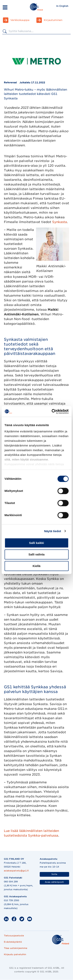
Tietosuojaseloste (14, 936)
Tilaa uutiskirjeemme (16, 948)
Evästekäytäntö (13, 942)
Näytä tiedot (53, 531)
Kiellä (36, 566)
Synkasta (60, 222)
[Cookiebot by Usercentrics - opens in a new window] (52, 411)
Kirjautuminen (53, 20)
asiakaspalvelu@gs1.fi (16, 871)
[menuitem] (62, 6)
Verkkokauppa (20, 20)
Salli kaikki (36, 543)
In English (62, 6)
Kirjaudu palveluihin (15, 954)
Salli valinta (36, 554)
